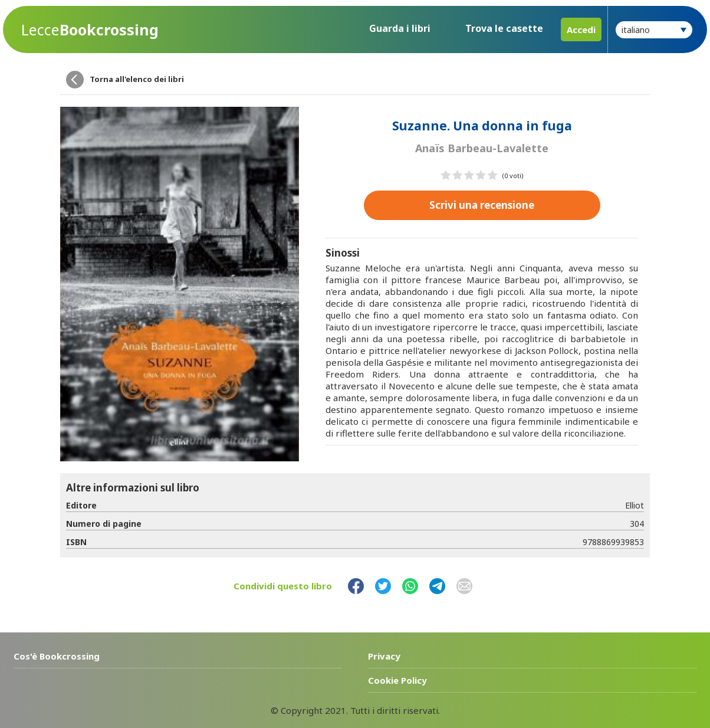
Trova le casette (504, 28)
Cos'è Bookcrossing (57, 656)
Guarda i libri (400, 28)
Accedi (581, 29)
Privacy (384, 656)
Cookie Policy (397, 680)
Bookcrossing (90, 30)
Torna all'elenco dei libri (137, 79)
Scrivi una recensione (482, 205)
